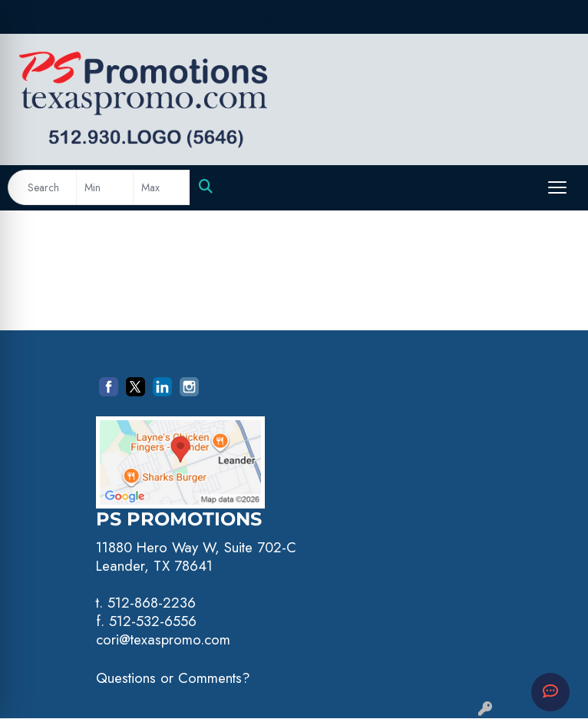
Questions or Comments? (173, 678)
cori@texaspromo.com (163, 639)
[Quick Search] (42, 187)
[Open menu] (557, 187)
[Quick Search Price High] (162, 187)
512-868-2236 (152, 603)
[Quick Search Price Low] (105, 187)
